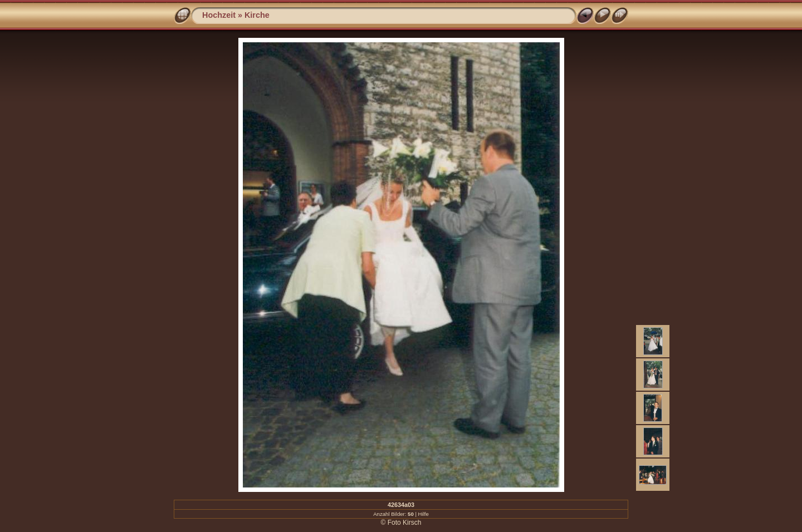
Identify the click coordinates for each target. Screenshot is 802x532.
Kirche (257, 15)
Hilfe (424, 514)
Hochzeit (219, 15)
